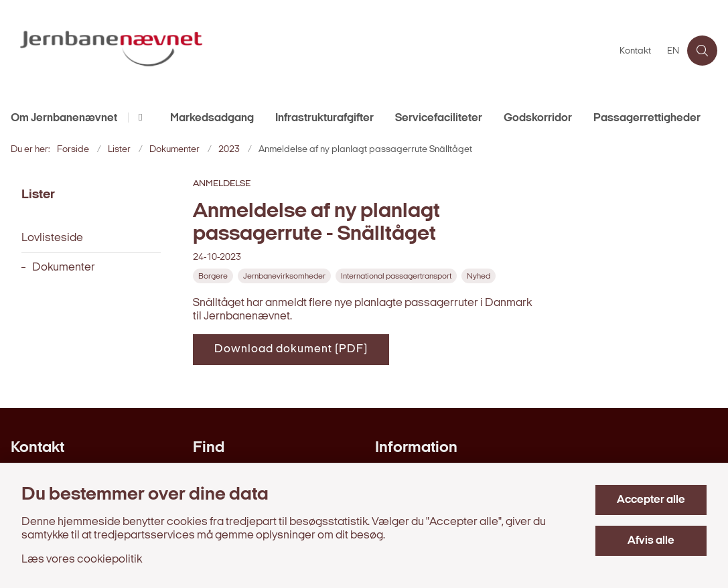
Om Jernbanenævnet (64, 118)
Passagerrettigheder (647, 118)
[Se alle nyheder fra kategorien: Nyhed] (480, 276)
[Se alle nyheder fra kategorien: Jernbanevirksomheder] (286, 276)
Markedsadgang (212, 118)
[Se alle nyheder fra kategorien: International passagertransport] (397, 276)
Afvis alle (651, 541)
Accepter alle (651, 500)
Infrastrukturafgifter (324, 118)
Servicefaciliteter (439, 118)
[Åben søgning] (702, 51)
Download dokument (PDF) (291, 349)
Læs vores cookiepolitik (82, 560)
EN (673, 52)
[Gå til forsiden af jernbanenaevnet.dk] (306, 51)
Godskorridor (538, 118)
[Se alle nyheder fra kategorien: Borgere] (214, 276)
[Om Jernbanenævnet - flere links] (138, 118)
